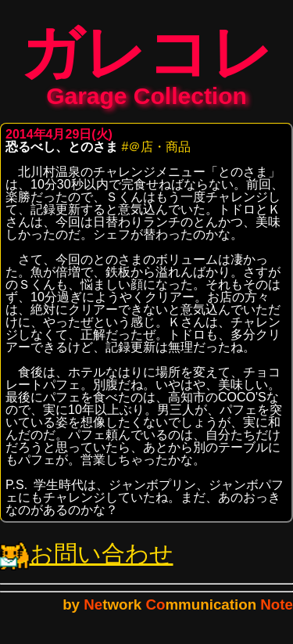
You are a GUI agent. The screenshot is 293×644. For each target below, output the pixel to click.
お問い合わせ (87, 561)
